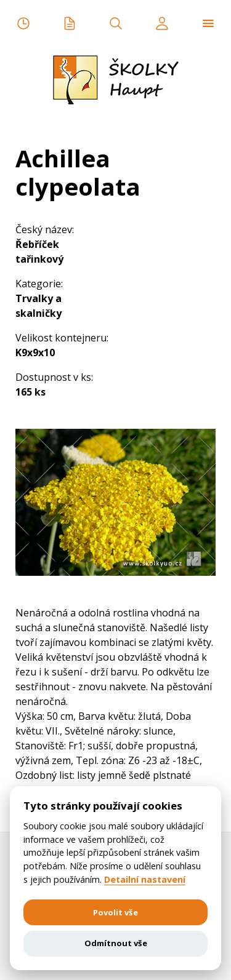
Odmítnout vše (116, 943)
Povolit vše (115, 912)
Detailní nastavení (145, 880)
